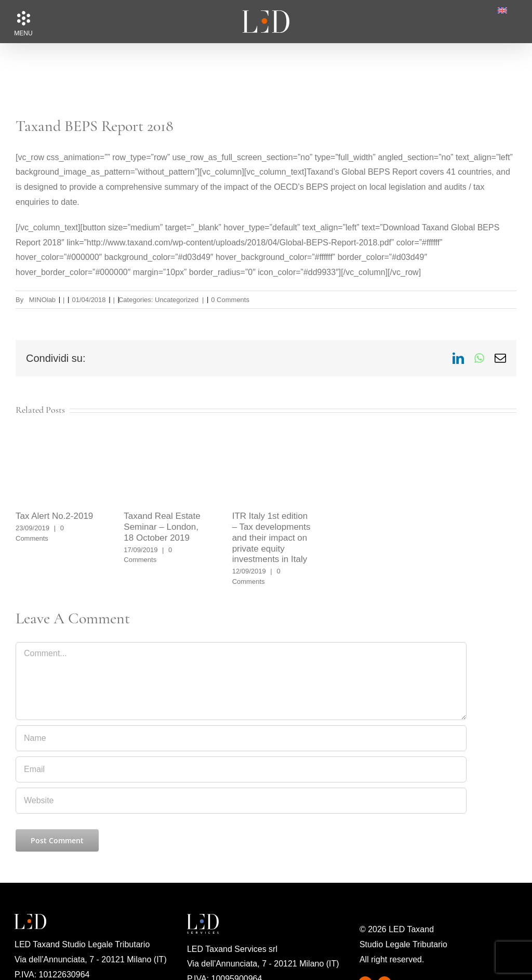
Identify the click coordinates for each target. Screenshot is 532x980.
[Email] (241, 769)
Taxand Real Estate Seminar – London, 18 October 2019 (162, 527)
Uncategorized (177, 300)
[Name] (241, 738)
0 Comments (230, 300)
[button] (23, 18)
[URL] (241, 801)
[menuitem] (502, 10)
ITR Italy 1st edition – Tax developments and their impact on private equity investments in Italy (271, 538)
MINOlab (42, 300)
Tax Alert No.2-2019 (54, 516)
